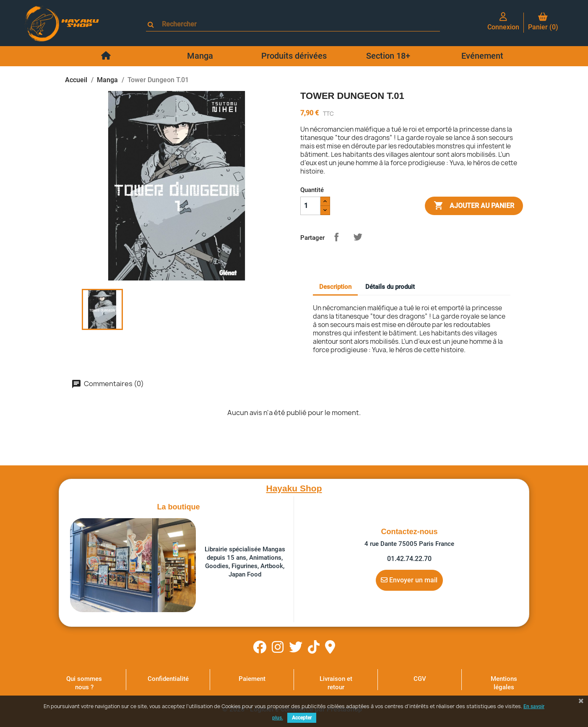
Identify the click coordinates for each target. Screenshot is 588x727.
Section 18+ (388, 56)
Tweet (358, 237)
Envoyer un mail (409, 580)
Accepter (302, 718)
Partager (336, 237)
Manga (200, 56)
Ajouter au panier (474, 206)
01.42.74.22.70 (409, 559)
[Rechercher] (297, 24)
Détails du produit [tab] (390, 287)
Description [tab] (335, 287)
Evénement (482, 56)
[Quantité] (310, 206)
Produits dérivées (294, 56)
